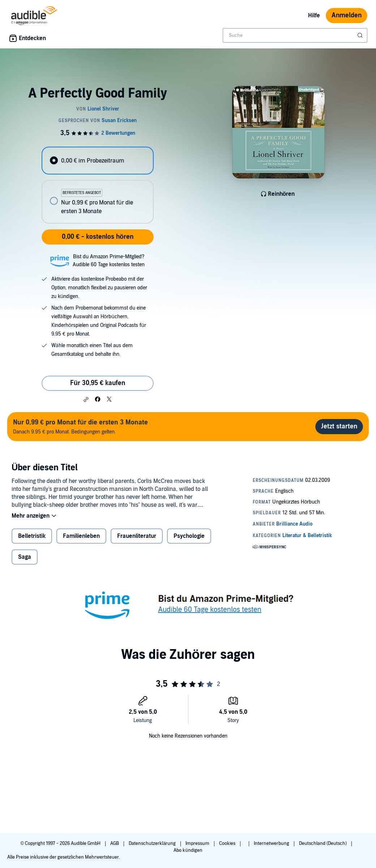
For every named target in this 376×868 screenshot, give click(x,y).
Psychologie (189, 536)
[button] (86, 400)
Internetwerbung (272, 843)
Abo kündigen (188, 850)
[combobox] (295, 35)
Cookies (228, 843)
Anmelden (347, 15)
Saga (25, 557)
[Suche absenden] (361, 35)
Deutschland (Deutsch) (323, 843)
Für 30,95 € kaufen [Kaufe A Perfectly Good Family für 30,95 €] (98, 383)
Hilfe (314, 16)
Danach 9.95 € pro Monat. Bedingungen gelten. (80, 426)
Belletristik (32, 536)
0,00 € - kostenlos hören (98, 237)
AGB (115, 843)
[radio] (97, 161)
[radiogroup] (97, 185)
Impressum (198, 843)
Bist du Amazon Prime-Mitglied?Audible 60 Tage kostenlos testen (109, 261)
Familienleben (81, 536)
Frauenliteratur (137, 536)
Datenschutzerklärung (153, 843)
